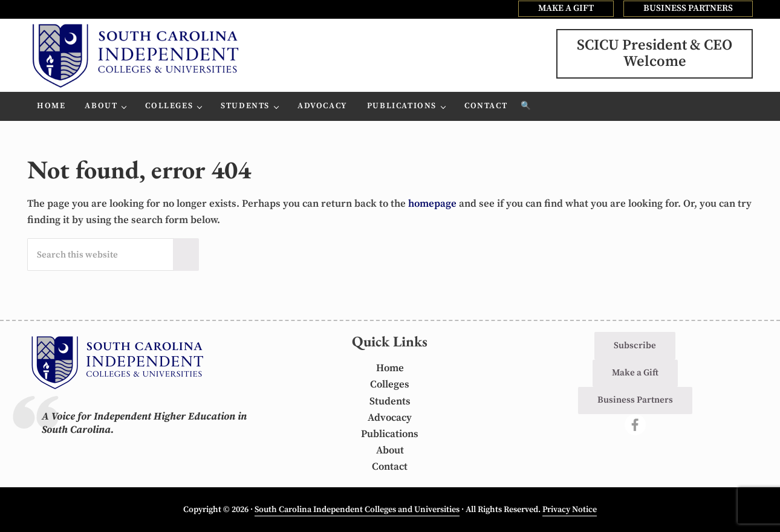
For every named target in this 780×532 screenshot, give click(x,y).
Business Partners (635, 400)
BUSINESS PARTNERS (688, 8)
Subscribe (635, 345)
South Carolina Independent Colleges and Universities (357, 510)
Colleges (390, 384)
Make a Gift (635, 373)
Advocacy (390, 418)
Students (390, 401)
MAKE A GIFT (566, 8)
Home (390, 368)
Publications (390, 434)
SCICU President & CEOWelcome (655, 54)
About (390, 450)
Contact (390, 467)
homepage (432, 204)
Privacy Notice (570, 510)
